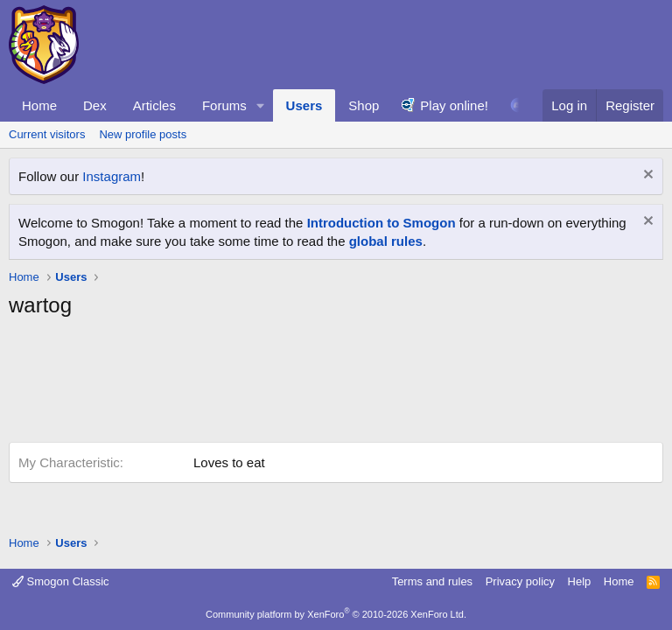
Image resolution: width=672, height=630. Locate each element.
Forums (224, 105)
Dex (95, 105)
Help (580, 581)
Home (39, 105)
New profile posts (143, 134)
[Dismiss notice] (646, 176)
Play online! (454, 105)
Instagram (112, 176)
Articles (154, 105)
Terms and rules (432, 581)
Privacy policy (520, 581)
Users (304, 105)
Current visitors (47, 134)
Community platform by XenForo (336, 614)
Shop (364, 105)
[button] (261, 105)
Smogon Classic (61, 581)
